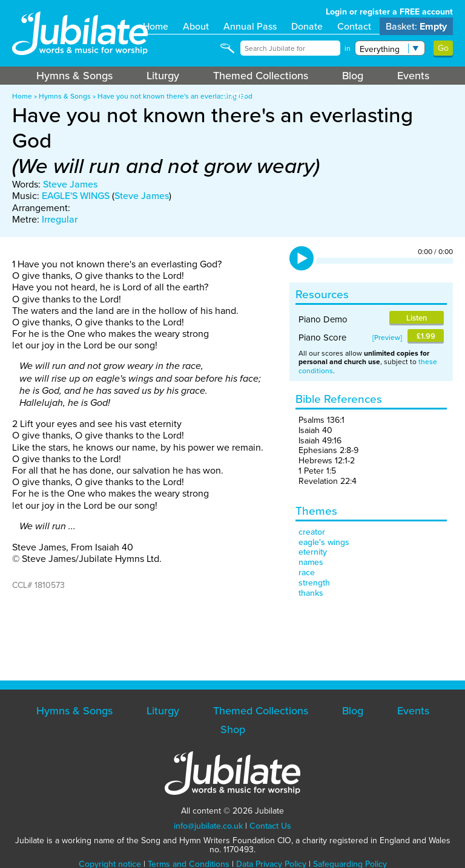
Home (156, 26)
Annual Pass (250, 26)
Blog (353, 76)
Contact (354, 26)
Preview (387, 338)
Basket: (416, 26)
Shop (233, 94)
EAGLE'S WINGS (76, 196)
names (311, 562)
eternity (313, 552)
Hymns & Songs (74, 76)
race (307, 573)
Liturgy (163, 76)
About (196, 26)
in (348, 48)
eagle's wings (324, 542)
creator (312, 532)
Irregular (60, 219)
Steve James (70, 184)
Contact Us (270, 826)
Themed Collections (261, 76)
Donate (307, 26)
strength (314, 583)
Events (413, 76)
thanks (311, 593)
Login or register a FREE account (389, 12)
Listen (417, 318)
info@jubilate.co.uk (208, 826)
